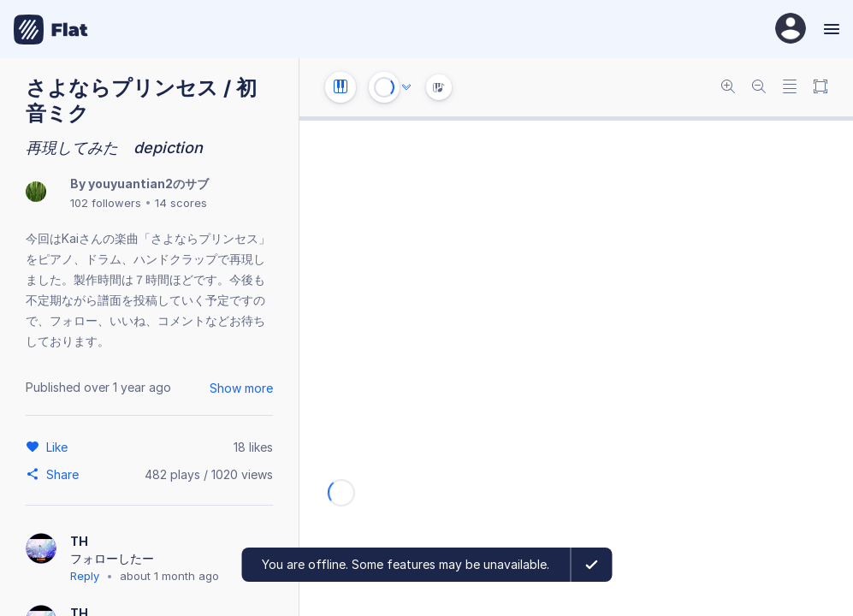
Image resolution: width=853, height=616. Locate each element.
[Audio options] (406, 87)
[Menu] (829, 29)
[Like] (59, 447)
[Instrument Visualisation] (439, 87)
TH (80, 541)
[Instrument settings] (341, 87)
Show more (241, 388)
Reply (85, 576)
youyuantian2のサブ (148, 184)
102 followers (106, 203)
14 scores (181, 203)
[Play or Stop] (384, 87)
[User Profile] (791, 30)
